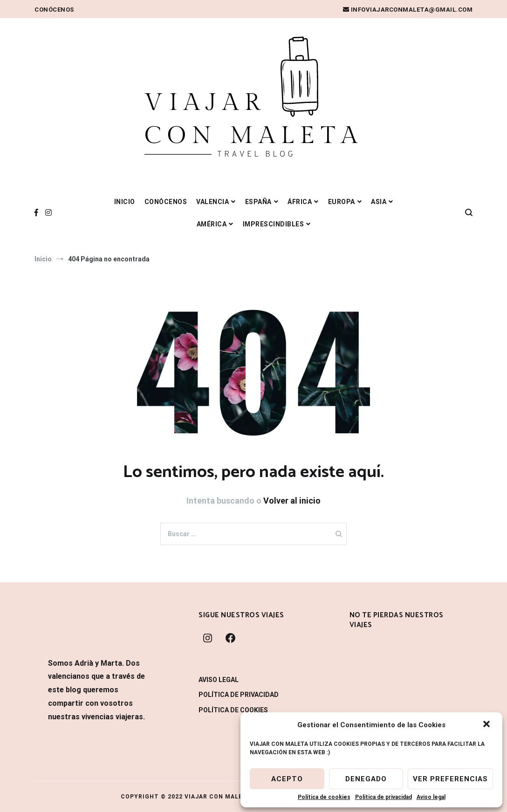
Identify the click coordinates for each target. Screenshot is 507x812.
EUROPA (342, 202)
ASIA (379, 202)
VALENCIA (212, 202)
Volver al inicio (292, 501)
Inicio (125, 202)
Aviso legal (431, 797)
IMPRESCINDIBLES (274, 224)
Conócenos (54, 10)
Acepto (287, 779)
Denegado (366, 779)
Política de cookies (324, 797)
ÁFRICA (300, 202)
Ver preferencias (450, 779)
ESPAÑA (258, 202)
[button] (487, 725)
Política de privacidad (384, 797)
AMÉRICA (212, 224)
